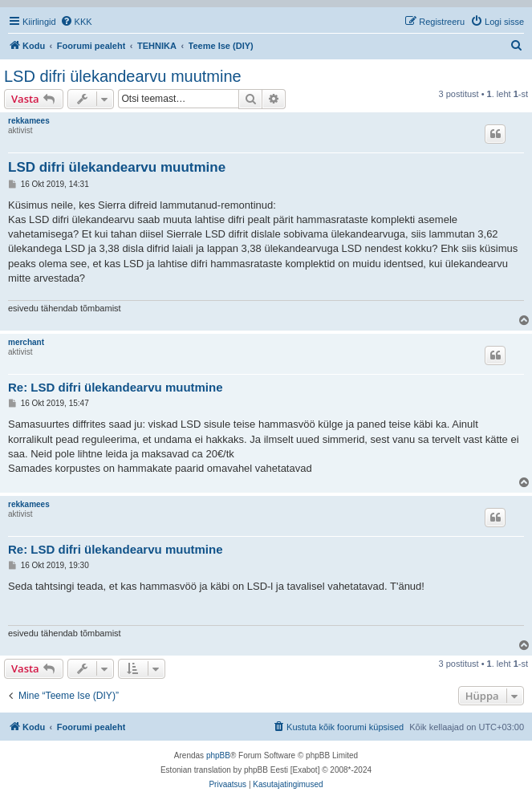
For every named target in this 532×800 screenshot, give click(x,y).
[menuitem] (76, 22)
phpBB (218, 755)
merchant (26, 342)
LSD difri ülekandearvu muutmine (123, 76)
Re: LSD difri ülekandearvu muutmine (116, 387)
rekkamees (29, 121)
